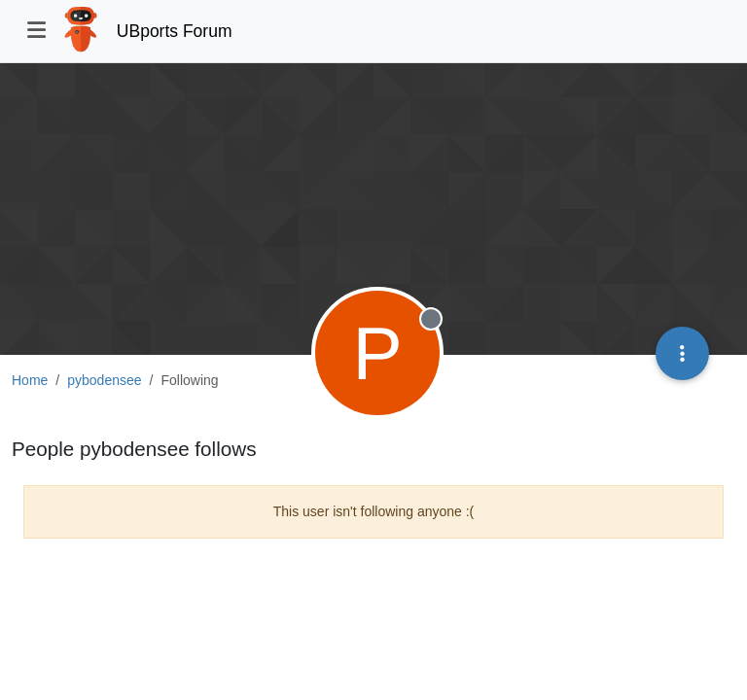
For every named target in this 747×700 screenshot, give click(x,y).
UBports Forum (175, 31)
